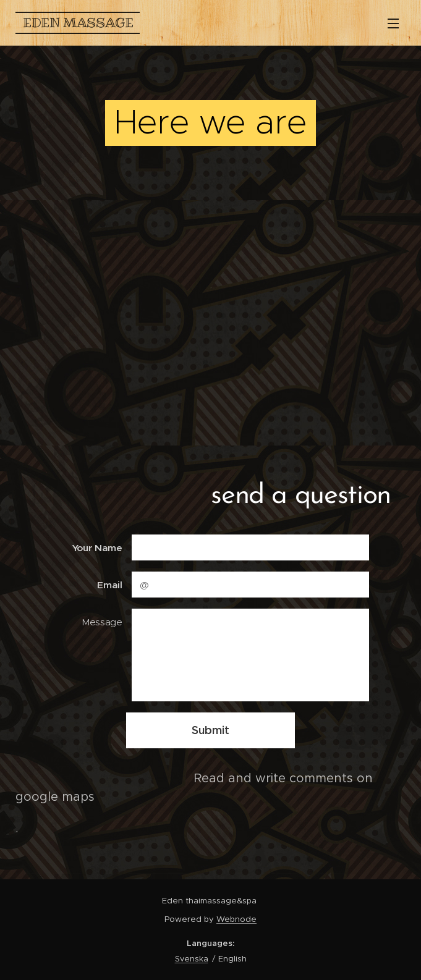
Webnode (236, 919)
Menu (393, 23)
